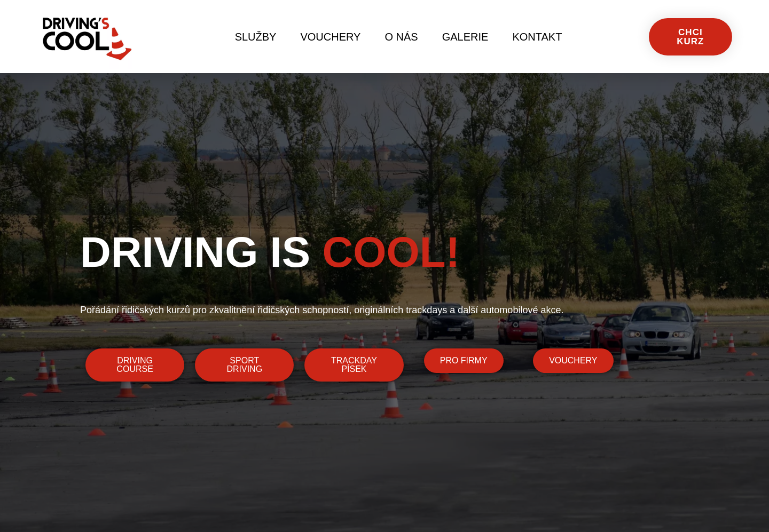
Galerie (465, 37)
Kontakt (537, 37)
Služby (256, 37)
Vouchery (330, 37)
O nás (401, 37)
